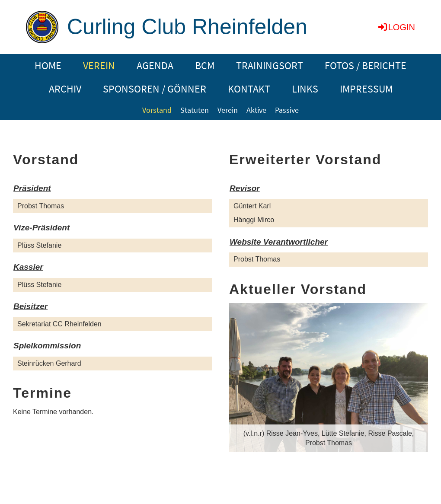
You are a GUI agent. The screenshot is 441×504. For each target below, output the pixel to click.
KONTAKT (249, 89)
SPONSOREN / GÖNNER (155, 89)
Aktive (256, 110)
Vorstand (157, 110)
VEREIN (99, 65)
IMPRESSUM (366, 89)
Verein (228, 110)
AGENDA (155, 65)
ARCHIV (65, 89)
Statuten (195, 110)
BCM (205, 65)
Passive (287, 110)
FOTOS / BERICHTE (366, 65)
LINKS (305, 89)
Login (396, 27)
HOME (48, 65)
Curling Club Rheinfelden (187, 27)
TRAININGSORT (270, 65)
